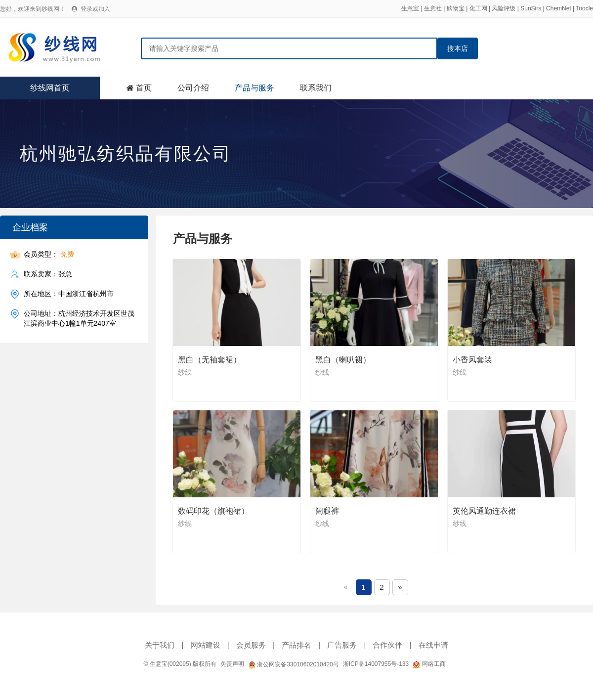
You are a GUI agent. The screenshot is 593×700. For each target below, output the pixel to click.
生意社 (433, 8)
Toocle (584, 8)
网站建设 (206, 645)
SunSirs (531, 8)
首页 (144, 88)
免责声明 (232, 664)
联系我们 (316, 88)
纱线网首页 (50, 88)
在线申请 (433, 645)
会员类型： (49, 254)
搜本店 (458, 48)
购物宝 (456, 8)
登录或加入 (95, 9)
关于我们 (160, 645)
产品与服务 (254, 88)
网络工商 (429, 664)
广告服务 (342, 645)
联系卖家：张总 (48, 274)
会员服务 (251, 645)
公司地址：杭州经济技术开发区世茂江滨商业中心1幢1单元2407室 (79, 318)
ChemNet (559, 8)
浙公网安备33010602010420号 (294, 664)
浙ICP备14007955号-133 (376, 664)
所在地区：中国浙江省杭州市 (69, 294)
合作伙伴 (387, 645)
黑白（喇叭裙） (343, 360)
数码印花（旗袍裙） (213, 511)
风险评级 (504, 8)
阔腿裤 (327, 511)
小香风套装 (472, 360)
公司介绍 (193, 88)
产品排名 (296, 645)
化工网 (478, 8)
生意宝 (410, 8)
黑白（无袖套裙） (210, 360)
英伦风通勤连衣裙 (484, 511)
